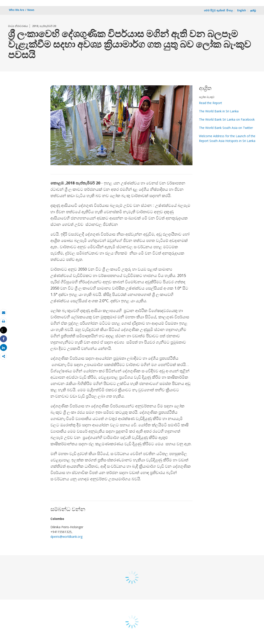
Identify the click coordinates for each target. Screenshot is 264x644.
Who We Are (17, 10)
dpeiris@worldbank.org (66, 537)
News (31, 10)
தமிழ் (253, 10)
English (242, 10)
